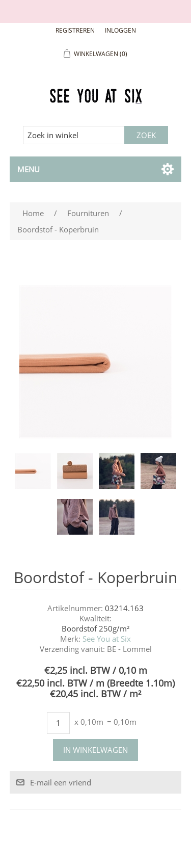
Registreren (75, 30)
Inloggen (120, 30)
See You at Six (107, 639)
